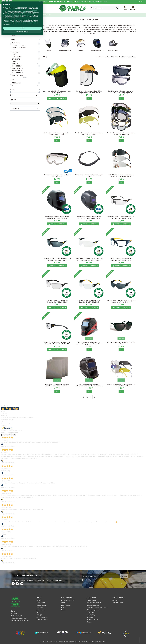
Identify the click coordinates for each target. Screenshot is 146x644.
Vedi (89, 98)
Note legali (90, 617)
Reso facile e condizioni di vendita (97, 607)
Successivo (13, 435)
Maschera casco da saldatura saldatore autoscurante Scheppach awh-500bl (89, 217)
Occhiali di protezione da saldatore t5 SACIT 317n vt (121, 343)
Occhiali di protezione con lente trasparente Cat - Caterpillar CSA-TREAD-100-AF (57, 343)
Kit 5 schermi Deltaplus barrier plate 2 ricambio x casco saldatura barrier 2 (57, 385)
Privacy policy (91, 612)
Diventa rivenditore (118, 603)
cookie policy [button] (34, 618)
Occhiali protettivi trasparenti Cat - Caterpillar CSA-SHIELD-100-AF (57, 301)
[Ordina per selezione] (126, 57)
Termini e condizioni (93, 620)
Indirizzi (64, 607)
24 (134, 57)
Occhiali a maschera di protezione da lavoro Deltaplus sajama (57, 176)
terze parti (24, 619)
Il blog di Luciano (41, 605)
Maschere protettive (65, 51)
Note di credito (66, 605)
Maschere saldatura (97, 51)
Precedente (5, 435)
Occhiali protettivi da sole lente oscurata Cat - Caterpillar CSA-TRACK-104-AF (121, 301)
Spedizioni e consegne (93, 605)
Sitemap (89, 622)
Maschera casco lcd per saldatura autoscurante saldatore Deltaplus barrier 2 (89, 385)
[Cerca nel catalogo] (117, 8)
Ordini (63, 603)
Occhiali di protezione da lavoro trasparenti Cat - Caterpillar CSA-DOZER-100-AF (89, 259)
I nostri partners (41, 603)
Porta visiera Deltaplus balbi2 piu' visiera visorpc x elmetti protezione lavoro (89, 92)
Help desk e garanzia (93, 610)
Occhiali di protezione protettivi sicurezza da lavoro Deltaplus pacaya (121, 134)
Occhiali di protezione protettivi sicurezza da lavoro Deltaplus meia (89, 134)
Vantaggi (115, 600)
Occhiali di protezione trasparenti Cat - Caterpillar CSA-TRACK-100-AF (89, 301)
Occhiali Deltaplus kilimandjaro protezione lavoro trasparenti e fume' (57, 134)
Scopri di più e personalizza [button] (22, 639)
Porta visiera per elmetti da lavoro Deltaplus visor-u (89, 176)
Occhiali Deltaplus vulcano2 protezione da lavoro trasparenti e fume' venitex (121, 176)
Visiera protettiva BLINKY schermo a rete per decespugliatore (57, 92)
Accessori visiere (113, 51)
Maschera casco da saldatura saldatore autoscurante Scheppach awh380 (57, 217)
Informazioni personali (68, 600)
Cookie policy (91, 615)
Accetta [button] (22, 636)
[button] (41, 612)
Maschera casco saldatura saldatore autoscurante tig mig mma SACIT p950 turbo (89, 343)
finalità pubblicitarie (30, 623)
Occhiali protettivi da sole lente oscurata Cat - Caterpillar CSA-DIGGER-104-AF (57, 259)
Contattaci (39, 607)
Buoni (63, 610)
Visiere (49, 51)
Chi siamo (39, 600)
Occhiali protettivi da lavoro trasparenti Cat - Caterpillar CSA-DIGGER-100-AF (121, 217)
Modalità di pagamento (94, 603)
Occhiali (81, 51)
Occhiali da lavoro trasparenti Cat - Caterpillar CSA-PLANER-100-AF (121, 259)
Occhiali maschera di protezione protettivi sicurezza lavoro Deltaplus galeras (121, 92)
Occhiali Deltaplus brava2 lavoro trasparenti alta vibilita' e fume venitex (121, 385)
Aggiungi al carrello (57, 98)
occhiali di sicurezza (90, 29)
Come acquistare (92, 600)
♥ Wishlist (140, 2)
